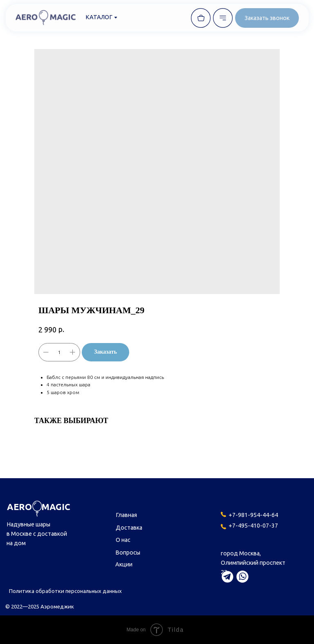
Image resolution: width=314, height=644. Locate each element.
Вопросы (128, 553)
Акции (124, 564)
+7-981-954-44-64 (253, 515)
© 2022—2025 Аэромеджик (40, 606)
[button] (267, 18)
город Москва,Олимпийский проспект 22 (253, 563)
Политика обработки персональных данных (65, 591)
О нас (123, 540)
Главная (126, 515)
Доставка (129, 528)
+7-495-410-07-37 (253, 526)
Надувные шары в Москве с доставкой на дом (37, 534)
